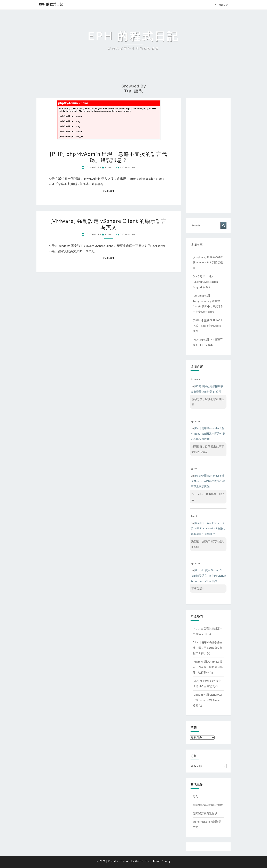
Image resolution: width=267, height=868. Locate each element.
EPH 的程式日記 (51, 4)
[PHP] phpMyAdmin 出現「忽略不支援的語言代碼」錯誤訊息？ (109, 157)
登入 (195, 797)
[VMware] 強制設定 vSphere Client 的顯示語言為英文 (109, 224)
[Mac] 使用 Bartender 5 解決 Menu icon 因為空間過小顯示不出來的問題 (208, 434)
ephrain (110, 167)
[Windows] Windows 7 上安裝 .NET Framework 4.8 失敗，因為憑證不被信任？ (208, 528)
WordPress (142, 861)
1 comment (128, 167)
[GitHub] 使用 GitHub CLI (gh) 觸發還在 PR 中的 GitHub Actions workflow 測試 (208, 576)
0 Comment (128, 234)
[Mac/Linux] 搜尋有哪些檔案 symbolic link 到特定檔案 (208, 262)
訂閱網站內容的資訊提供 (208, 805)
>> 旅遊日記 (222, 5)
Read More (110, 191)
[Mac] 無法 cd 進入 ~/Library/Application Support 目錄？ (205, 282)
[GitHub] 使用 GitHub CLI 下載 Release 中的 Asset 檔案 (207, 326)
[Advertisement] (208, 155)
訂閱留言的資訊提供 (205, 813)
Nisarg (166, 861)
